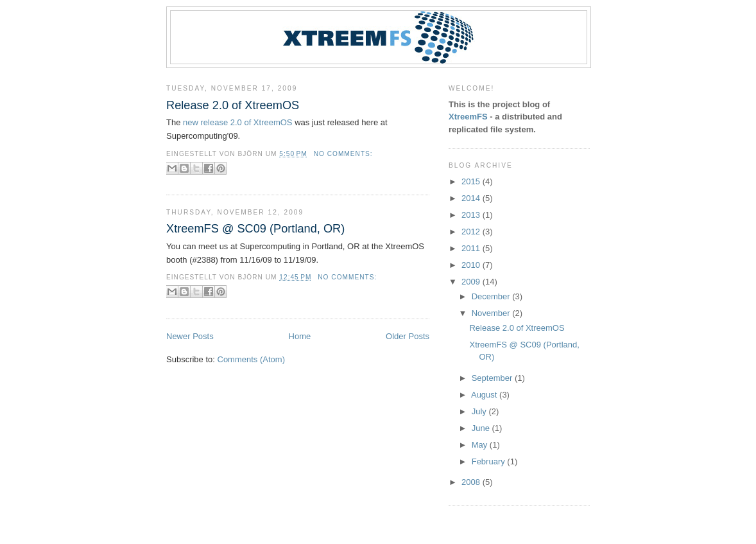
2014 (472, 198)
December (492, 296)
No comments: (343, 154)
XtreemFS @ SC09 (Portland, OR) (255, 229)
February (490, 461)
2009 (472, 282)
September (493, 378)
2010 (472, 265)
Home (300, 336)
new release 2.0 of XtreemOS (238, 122)
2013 (472, 215)
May (481, 445)
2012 (472, 232)
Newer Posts (190, 336)
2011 (472, 248)
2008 (472, 482)
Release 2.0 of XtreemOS (233, 105)
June (482, 428)
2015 (472, 181)
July (480, 411)
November (492, 313)
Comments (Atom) (251, 359)
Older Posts (408, 336)
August (485, 395)
